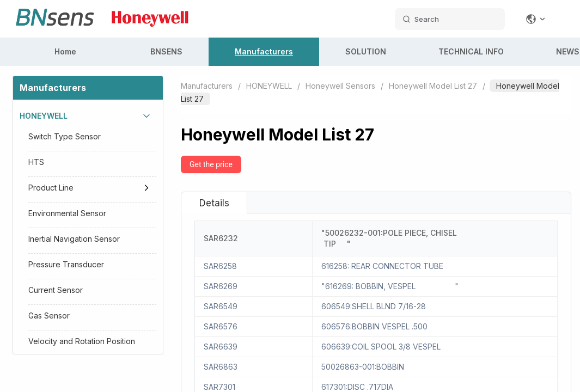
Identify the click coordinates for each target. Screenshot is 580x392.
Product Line (51, 188)
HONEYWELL (44, 116)
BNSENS (166, 51)
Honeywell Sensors (340, 86)
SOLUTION (366, 51)
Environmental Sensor (67, 213)
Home (65, 51)
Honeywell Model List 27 (433, 86)
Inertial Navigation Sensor (74, 239)
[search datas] (450, 19)
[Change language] (536, 19)
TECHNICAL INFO (471, 51)
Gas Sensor (49, 316)
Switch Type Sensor (65, 136)
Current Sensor (56, 290)
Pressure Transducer (66, 264)
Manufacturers (264, 51)
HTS (36, 162)
